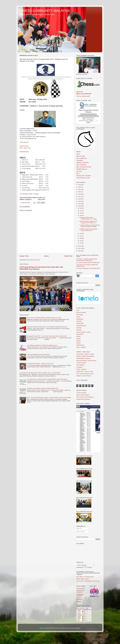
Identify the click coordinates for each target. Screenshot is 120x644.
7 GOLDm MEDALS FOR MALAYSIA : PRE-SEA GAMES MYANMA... (90, 226)
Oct (81, 211)
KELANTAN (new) (81, 326)
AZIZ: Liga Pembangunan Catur (85, 374)
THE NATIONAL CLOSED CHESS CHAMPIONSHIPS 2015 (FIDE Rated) (47, 379)
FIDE (78, 310)
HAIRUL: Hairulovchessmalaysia (85, 356)
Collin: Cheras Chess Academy (85, 397)
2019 (80, 192)
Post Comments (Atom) (33, 260)
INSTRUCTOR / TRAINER (84, 176)
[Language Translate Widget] (85, 565)
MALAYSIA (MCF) (81, 313)
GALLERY (79, 171)
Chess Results (24, 142)
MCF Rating (80, 315)
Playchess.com (80, 588)
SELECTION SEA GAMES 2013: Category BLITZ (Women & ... (88, 222)
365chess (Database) (79, 599)
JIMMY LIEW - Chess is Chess (85, 371)
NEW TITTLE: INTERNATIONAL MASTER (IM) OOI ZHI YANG (44, 318)
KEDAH (78, 336)
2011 (80, 248)
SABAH (78, 339)
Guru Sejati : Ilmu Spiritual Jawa (85, 577)
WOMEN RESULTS (82, 169)
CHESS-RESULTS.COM (83, 178)
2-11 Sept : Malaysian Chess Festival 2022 (88, 268)
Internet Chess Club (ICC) (80, 591)
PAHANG (79, 328)
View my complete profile (83, 96)
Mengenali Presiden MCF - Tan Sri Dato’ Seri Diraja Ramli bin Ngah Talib (47, 336)
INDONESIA (80, 319)
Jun (81, 236)
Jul (81, 234)
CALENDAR (80, 161)
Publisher (79, 601)
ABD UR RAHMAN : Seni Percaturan (86, 361)
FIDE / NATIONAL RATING (84, 167)
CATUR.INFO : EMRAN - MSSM (85, 354)
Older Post (68, 256)
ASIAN (78, 317)
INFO (78, 174)
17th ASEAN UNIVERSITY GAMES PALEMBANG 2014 (42, 345)
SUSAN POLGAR (81, 363)
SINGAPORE (80, 323)
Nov (81, 208)
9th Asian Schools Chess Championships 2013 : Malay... (88, 218)
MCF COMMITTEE (82, 158)
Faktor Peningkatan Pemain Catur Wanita (38, 354)
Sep (81, 213)
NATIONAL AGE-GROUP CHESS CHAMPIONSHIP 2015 (43, 388)
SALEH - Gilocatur (81, 369)
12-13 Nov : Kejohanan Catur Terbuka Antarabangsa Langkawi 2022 (87, 260)
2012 (80, 246)
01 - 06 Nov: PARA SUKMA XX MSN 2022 (88, 263)
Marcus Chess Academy (83, 395)
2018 (80, 194)
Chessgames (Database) (80, 595)
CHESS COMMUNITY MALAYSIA (45, 11)
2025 (80, 185)
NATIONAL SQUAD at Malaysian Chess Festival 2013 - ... (88, 230)
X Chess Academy (81, 393)
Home (46, 256)
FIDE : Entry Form (25, 148)
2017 (80, 197)
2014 (80, 204)
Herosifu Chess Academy (83, 399)
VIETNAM (79, 321)
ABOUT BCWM (81, 156)
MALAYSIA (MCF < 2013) (83, 332)
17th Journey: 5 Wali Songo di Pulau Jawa (88, 581)
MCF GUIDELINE (81, 165)
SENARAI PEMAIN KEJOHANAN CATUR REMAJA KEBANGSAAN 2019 (47, 327)
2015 (80, 201)
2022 (80, 189)
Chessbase (79, 367)
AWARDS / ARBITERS (83, 163)
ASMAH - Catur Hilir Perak (84, 376)
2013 (80, 206)
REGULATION (24, 146)
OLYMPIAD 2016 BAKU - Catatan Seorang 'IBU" (40, 364)
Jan (81, 243)
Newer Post (24, 256)
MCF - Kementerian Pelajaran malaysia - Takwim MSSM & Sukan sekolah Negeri (49, 398)
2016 (80, 199)
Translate (88, 567)
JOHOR (78, 341)
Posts (80, 529)
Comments (81, 532)
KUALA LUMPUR (81, 347)
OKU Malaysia (80, 365)
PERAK (78, 343)
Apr (81, 241)
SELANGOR (80, 334)
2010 (80, 251)
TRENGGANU (80, 345)
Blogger (78, 628)
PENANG (79, 330)
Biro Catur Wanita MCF (85, 94)
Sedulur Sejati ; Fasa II (83, 579)
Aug (81, 215)
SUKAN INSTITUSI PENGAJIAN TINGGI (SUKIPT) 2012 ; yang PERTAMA (40, 373)
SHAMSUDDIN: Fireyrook (83, 358)
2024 (80, 187)
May (81, 238)
